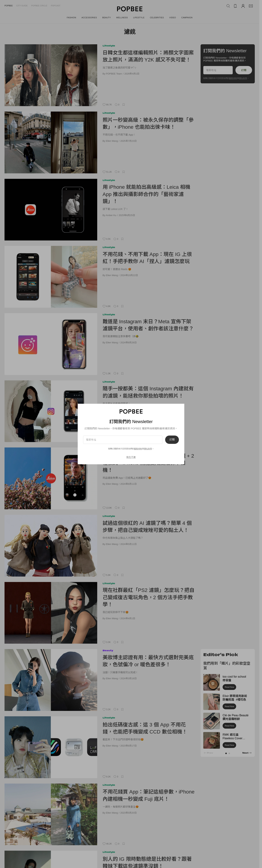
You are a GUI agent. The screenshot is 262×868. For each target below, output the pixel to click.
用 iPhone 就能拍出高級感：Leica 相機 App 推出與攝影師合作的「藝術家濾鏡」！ (146, 194)
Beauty (108, 650)
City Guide (22, 6)
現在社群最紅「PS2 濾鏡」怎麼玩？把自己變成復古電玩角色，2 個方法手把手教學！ (149, 597)
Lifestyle (109, 46)
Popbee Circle (39, 6)
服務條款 (233, 78)
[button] (226, 753)
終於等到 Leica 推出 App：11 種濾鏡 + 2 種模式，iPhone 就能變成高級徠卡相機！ (148, 463)
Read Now (229, 687)
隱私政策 (243, 78)
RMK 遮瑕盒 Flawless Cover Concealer (232, 738)
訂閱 (244, 70)
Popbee (9, 6)
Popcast (56, 6)
